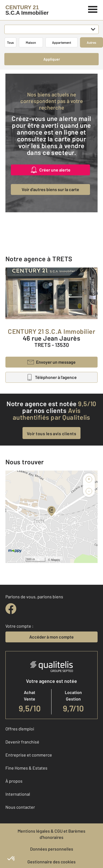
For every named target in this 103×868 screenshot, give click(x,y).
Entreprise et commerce (29, 755)
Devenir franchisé (22, 742)
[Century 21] (27, 10)
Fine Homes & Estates (26, 768)
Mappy (55, 560)
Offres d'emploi (20, 729)
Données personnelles (52, 849)
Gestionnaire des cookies (51, 862)
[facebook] (11, 609)
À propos (14, 781)
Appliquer (52, 59)
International (18, 794)
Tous (10, 42)
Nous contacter (20, 807)
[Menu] (93, 9)
